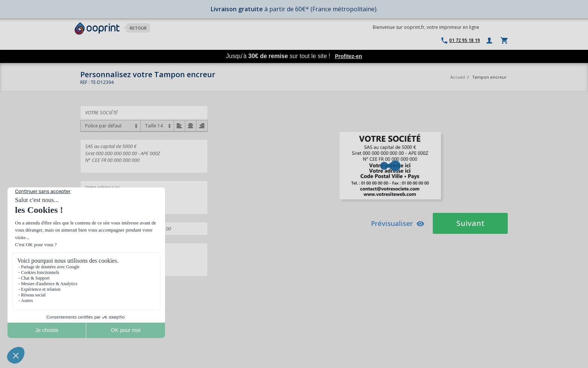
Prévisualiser (398, 223)
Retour (138, 28)
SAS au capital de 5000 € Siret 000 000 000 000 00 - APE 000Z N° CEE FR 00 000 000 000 (144, 156)
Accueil (458, 77)
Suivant (470, 223)
